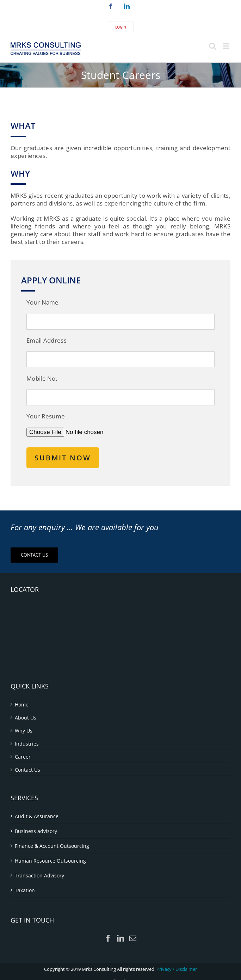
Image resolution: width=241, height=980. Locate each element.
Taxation (25, 890)
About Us (26, 718)
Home (22, 705)
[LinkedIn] (121, 938)
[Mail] (133, 938)
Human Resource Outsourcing (50, 861)
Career (23, 757)
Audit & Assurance (37, 816)
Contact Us (27, 770)
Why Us (24, 731)
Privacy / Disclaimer (177, 969)
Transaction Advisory (39, 875)
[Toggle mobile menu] (227, 46)
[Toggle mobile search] (212, 46)
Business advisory (36, 831)
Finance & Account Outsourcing (52, 846)
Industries (27, 744)
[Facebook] (108, 938)
